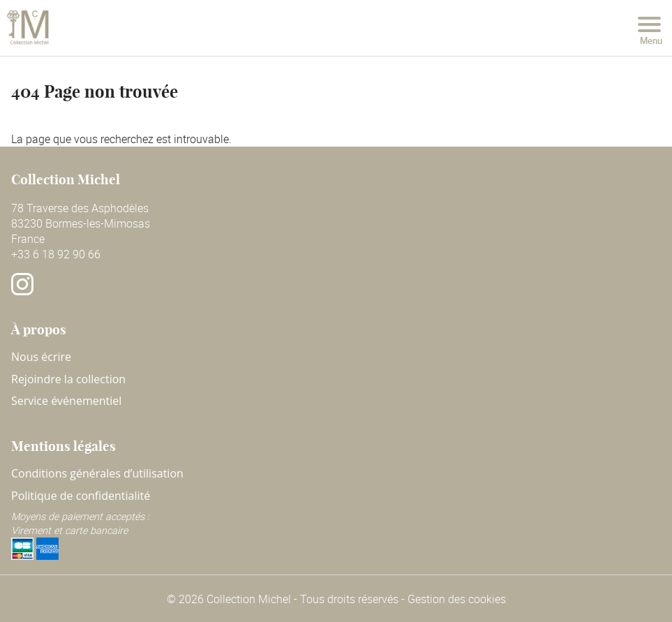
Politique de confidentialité (81, 496)
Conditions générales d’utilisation (97, 473)
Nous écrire (41, 357)
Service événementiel (66, 401)
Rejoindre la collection (68, 379)
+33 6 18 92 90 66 (56, 254)
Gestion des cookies (457, 599)
